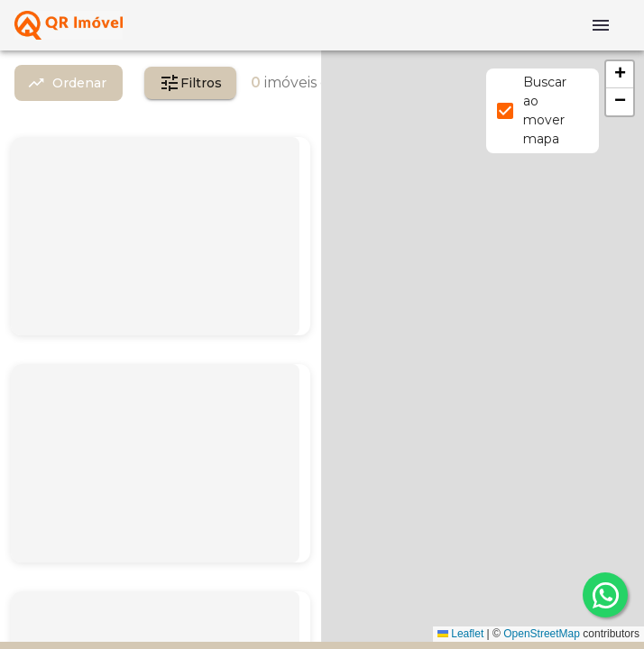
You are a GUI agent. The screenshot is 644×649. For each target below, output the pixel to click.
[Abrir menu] (601, 25)
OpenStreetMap (542, 634)
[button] (620, 75)
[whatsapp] (605, 595)
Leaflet (460, 634)
